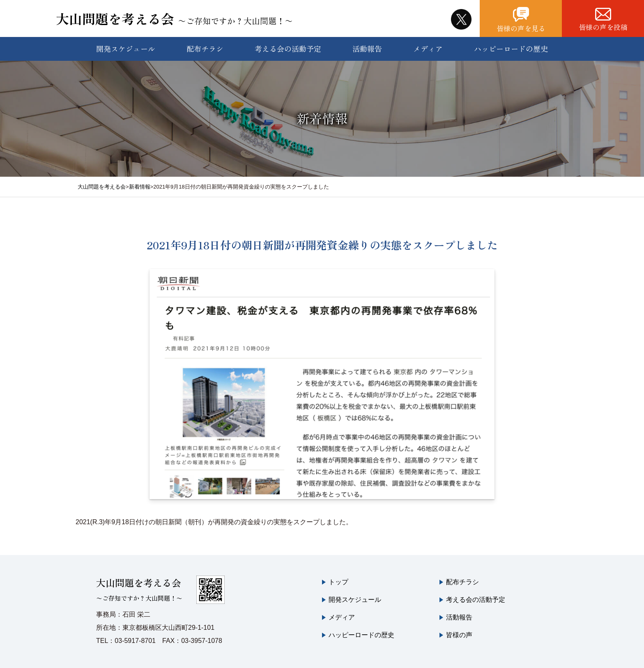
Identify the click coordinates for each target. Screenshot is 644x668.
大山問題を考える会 (174, 18)
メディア (428, 48)
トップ (338, 582)
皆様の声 (459, 635)
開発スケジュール (126, 48)
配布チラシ (205, 48)
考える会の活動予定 (288, 48)
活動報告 (367, 48)
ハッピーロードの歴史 (511, 48)
